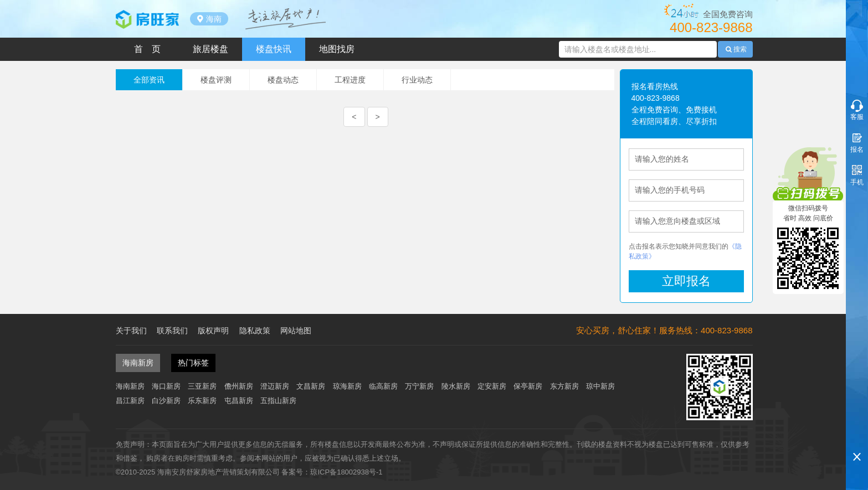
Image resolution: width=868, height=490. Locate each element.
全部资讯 (149, 80)
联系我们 (172, 331)
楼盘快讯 (274, 49)
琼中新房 (600, 386)
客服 (857, 117)
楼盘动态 (283, 80)
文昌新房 (311, 386)
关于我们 (131, 331)
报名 (857, 149)
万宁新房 (419, 386)
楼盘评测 (216, 80)
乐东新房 (202, 401)
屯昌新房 (239, 401)
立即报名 (686, 281)
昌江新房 (130, 401)
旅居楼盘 (210, 49)
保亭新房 (528, 386)
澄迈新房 (275, 386)
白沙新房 (166, 401)
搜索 (735, 49)
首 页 (147, 49)
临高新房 (383, 386)
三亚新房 (202, 386)
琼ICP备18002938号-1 (346, 472)
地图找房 (337, 49)
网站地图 (296, 331)
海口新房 (166, 386)
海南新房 (130, 386)
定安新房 (492, 386)
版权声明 (213, 331)
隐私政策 (255, 331)
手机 (857, 182)
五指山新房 (278, 401)
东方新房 (564, 386)
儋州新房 (239, 386)
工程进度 (350, 80)
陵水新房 (456, 386)
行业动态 (417, 80)
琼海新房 (347, 386)
